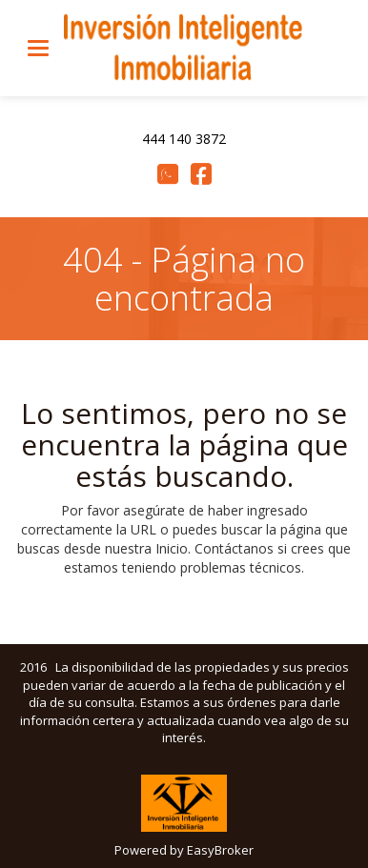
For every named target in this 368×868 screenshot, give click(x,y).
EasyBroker (220, 850)
